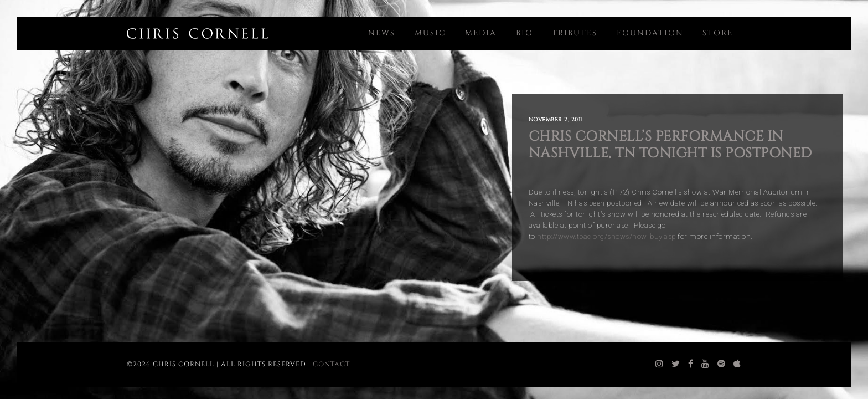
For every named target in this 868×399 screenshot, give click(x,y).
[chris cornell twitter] (676, 364)
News (382, 33)
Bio (525, 33)
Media (481, 33)
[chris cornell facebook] (691, 364)
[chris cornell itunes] (737, 364)
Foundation (650, 33)
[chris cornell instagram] (660, 364)
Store (718, 33)
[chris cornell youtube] (706, 364)
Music (430, 33)
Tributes (575, 33)
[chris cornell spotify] (722, 364)
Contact (331, 364)
